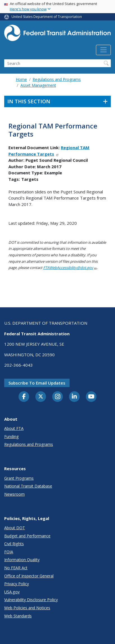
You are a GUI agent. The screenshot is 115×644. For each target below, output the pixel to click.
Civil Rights (14, 544)
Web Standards (18, 616)
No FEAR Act (16, 568)
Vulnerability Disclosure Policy (31, 600)
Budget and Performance (27, 536)
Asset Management (38, 85)
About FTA (14, 428)
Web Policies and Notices (27, 608)
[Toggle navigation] (103, 50)
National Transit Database (28, 486)
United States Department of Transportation (47, 17)
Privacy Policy (17, 584)
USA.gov (12, 592)
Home (21, 79)
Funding (12, 436)
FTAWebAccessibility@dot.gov (70, 268)
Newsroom (14, 494)
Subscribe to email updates (37, 383)
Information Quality (22, 560)
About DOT (15, 528)
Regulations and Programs (57, 79)
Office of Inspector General (29, 576)
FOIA (9, 552)
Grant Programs (19, 478)
